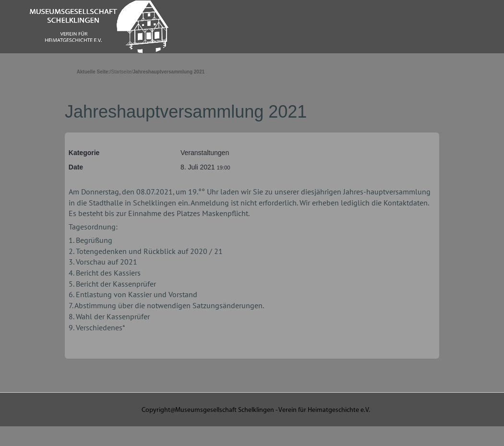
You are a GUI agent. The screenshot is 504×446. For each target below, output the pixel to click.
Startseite (121, 72)
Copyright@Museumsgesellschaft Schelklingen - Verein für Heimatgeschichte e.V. (256, 410)
